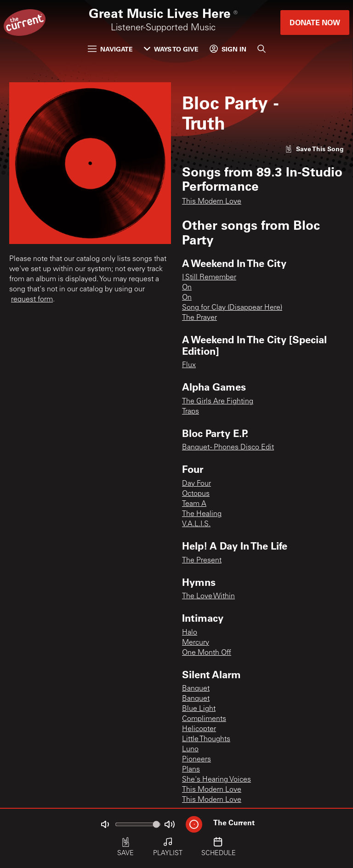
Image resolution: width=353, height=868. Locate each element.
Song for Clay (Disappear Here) (232, 308)
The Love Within (208, 596)
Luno (190, 749)
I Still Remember (209, 278)
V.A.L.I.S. (196, 524)
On (187, 288)
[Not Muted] (105, 824)
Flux (189, 365)
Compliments (204, 719)
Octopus (196, 494)
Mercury (196, 643)
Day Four (196, 484)
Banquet (196, 689)
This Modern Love (212, 202)
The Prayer (199, 318)
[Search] (262, 49)
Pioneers (196, 760)
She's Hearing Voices (216, 780)
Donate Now (315, 22)
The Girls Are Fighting (218, 402)
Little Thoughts (206, 739)
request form (32, 300)
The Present (202, 561)
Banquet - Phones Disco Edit (228, 448)
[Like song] (314, 149)
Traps (191, 412)
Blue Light (199, 709)
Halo (190, 633)
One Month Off (207, 653)
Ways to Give (171, 49)
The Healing (202, 514)
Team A (194, 504)
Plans (191, 770)
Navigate (110, 49)
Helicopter (199, 729)
